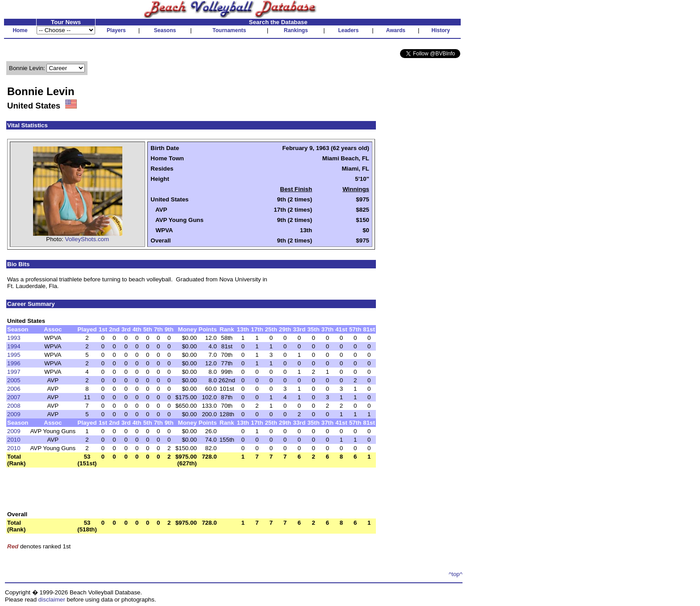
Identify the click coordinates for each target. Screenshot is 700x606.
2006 (14, 389)
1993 (14, 338)
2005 (14, 380)
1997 (14, 372)
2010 (14, 440)
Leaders (348, 30)
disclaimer (52, 600)
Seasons (165, 30)
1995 (14, 355)
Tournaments (229, 30)
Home (20, 30)
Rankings (296, 30)
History (441, 30)
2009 (14, 414)
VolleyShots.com (87, 239)
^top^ (456, 574)
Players (116, 30)
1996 (14, 363)
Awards (396, 30)
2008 (14, 406)
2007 (14, 397)
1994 (14, 346)
